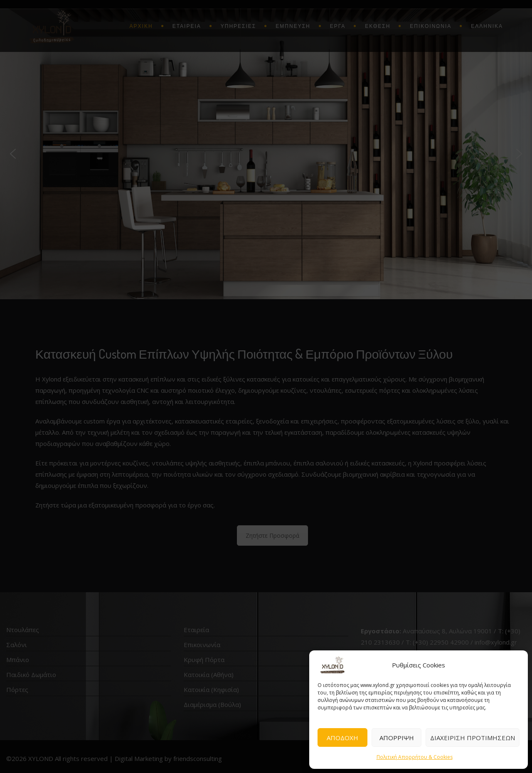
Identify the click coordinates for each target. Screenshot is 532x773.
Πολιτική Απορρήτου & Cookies (415, 757)
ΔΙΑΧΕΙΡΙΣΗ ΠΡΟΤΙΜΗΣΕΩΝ (473, 738)
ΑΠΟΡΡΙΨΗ (397, 738)
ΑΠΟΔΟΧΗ (342, 738)
